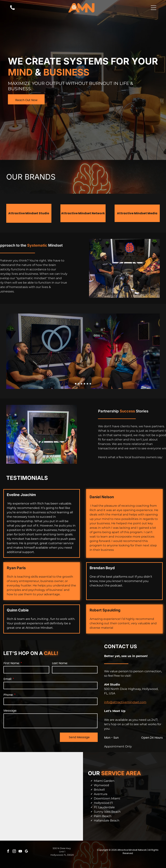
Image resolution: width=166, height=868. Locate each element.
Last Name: (60, 663)
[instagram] (14, 852)
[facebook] (8, 852)
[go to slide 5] (87, 384)
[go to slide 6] (90, 384)
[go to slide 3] (82, 384)
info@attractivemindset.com (125, 702)
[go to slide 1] (76, 384)
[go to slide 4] (84, 384)
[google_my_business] (26, 852)
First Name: (12, 663)
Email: (8, 679)
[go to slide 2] (79, 384)
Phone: (8, 695)
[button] (154, 8)
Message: (10, 711)
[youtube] (20, 852)
